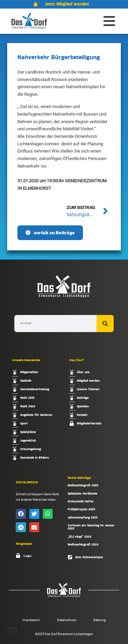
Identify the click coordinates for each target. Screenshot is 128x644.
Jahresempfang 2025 (83, 517)
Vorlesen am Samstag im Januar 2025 (91, 527)
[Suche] (105, 324)
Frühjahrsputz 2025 (81, 509)
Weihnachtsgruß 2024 (83, 544)
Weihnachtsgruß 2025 (83, 485)
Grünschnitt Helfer (81, 501)
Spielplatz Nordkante (82, 493)
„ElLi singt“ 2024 (79, 536)
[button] (21, 514)
